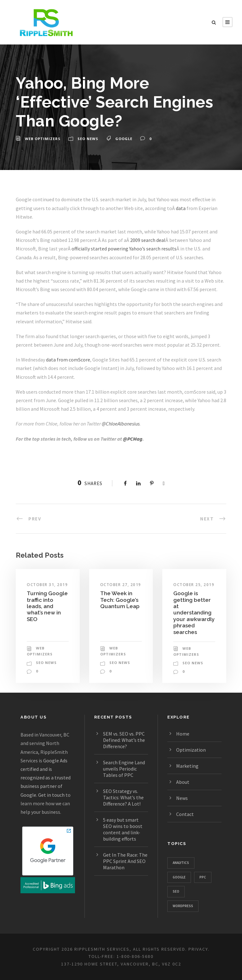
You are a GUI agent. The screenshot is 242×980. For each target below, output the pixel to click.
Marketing (187, 766)
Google (124, 139)
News (182, 798)
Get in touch (51, 795)
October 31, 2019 (47, 585)
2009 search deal (148, 240)
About (183, 782)
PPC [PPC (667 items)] (203, 877)
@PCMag (133, 439)
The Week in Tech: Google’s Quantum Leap (120, 600)
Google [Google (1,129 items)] (179, 877)
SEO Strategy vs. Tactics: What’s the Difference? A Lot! (123, 797)
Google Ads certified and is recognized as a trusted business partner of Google (46, 778)
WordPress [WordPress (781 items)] (183, 906)
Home (183, 734)
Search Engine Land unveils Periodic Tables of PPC (124, 769)
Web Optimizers (43, 139)
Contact (185, 814)
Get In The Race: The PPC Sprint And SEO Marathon (125, 861)
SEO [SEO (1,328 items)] (176, 891)
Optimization (191, 750)
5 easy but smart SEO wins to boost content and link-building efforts (123, 829)
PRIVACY (198, 949)
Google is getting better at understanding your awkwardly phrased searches (194, 613)
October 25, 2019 (194, 585)
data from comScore (68, 360)
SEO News (88, 139)
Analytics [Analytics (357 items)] (181, 863)
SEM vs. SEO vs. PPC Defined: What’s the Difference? (124, 740)
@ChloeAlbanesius (121, 424)
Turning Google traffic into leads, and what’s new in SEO (47, 606)
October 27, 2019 (121, 585)
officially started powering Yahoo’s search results (124, 249)
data (181, 208)
